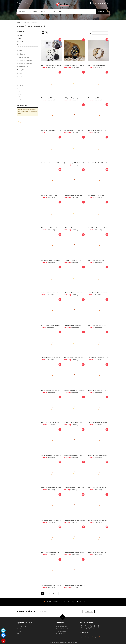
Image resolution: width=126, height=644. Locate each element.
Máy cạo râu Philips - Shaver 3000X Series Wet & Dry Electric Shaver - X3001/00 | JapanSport (97, 455)
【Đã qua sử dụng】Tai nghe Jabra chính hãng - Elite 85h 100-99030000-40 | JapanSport (51, 423)
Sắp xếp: (89, 33)
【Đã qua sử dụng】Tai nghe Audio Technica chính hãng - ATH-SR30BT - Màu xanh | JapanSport (97, 260)
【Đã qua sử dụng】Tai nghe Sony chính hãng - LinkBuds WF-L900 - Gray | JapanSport (75, 98)
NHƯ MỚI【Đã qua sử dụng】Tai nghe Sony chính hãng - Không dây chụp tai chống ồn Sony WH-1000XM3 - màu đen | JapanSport (75, 260)
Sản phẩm (23, 11)
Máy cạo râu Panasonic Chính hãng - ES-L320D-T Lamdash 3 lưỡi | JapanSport (97, 553)
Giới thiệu (44, 11)
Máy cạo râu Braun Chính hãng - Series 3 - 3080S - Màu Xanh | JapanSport (51, 488)
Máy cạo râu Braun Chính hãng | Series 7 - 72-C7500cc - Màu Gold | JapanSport (74, 130)
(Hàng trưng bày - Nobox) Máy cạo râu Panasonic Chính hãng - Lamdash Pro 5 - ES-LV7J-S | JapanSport (75, 163)
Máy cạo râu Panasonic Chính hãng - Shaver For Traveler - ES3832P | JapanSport (97, 130)
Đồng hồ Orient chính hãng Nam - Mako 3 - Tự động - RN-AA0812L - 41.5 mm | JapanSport (98, 358)
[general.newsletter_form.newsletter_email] (61, 611)
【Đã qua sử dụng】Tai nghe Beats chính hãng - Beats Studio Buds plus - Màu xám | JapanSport (51, 228)
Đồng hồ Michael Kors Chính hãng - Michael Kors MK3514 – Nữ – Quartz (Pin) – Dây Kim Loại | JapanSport (74, 455)
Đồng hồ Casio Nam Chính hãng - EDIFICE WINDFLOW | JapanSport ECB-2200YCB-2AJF (98, 195)
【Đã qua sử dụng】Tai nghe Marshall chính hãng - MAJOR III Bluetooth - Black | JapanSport (51, 98)
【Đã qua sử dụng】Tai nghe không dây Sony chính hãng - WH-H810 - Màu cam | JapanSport (75, 228)
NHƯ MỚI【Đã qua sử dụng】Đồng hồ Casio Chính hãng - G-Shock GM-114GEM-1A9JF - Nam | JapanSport (74, 65)
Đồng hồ (19, 39)
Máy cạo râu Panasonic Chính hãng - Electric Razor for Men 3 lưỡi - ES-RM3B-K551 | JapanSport (97, 390)
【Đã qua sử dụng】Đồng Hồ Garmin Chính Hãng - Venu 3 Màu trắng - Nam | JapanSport (51, 553)
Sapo (76, 642)
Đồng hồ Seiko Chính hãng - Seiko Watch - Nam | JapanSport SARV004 (74, 423)
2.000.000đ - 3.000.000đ (24, 63)
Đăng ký (27, 3)
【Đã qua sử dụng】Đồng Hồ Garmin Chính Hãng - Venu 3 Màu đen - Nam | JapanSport (74, 553)
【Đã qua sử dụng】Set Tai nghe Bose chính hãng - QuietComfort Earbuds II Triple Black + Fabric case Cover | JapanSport (51, 65)
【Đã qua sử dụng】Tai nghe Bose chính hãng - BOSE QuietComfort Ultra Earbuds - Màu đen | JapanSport (74, 293)
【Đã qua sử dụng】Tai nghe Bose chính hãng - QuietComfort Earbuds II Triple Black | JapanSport (98, 520)
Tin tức (53, 11)
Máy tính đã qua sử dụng (24, 42)
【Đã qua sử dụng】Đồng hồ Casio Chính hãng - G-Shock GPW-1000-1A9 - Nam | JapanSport (75, 325)
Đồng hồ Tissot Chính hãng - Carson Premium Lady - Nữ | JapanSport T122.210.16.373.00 (50, 455)
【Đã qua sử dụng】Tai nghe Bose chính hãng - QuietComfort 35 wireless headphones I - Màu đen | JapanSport (51, 390)
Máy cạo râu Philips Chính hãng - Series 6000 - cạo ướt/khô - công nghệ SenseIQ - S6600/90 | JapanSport (51, 195)
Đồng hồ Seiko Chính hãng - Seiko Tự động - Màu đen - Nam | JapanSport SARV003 (97, 228)
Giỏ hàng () (101, 11)
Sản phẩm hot (22, 106)
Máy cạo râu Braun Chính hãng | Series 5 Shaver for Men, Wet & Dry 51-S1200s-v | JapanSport (74, 358)
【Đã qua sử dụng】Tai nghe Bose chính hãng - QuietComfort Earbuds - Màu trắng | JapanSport (74, 195)
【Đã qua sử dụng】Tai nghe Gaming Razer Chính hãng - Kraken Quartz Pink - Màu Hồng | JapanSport (74, 520)
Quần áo (19, 45)
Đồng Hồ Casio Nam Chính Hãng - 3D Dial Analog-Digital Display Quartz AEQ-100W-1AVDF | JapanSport (75, 488)
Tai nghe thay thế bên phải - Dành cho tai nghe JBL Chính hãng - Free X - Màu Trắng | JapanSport (51, 325)
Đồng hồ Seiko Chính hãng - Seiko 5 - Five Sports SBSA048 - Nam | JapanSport (51, 520)
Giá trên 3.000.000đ (23, 66)
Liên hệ (61, 11)
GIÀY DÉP (20, 36)
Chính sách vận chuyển (62, 629)
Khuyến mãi (34, 11)
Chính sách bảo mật (62, 626)
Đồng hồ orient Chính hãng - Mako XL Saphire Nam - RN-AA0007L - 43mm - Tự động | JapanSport (74, 390)
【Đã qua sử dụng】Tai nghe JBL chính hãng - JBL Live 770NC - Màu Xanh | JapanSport (75, 585)
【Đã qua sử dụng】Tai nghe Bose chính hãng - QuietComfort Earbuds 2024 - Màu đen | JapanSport (97, 325)
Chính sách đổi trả (61, 631)
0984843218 (101, 3)
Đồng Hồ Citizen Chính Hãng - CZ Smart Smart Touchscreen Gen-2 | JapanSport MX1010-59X (51, 163)
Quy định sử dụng (61, 633)
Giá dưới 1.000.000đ (23, 57)
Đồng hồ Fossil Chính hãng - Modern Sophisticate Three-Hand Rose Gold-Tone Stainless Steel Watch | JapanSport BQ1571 (51, 585)
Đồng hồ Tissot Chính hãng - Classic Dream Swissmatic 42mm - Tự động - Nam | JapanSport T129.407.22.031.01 (98, 423)
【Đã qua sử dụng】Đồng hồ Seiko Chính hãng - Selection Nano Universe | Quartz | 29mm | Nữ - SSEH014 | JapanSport (98, 65)
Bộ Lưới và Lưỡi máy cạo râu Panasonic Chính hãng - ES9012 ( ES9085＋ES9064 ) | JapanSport (51, 358)
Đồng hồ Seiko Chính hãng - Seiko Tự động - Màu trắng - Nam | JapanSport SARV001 (51, 260)
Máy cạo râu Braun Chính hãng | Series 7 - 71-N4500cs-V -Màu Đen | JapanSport (51, 130)
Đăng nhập (20, 3)
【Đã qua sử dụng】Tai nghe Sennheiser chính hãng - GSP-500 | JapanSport (97, 98)
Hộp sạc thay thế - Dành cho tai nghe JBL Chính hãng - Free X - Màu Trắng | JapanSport (98, 293)
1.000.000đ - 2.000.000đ (24, 60)
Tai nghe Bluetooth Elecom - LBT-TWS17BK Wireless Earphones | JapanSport (50, 293)
